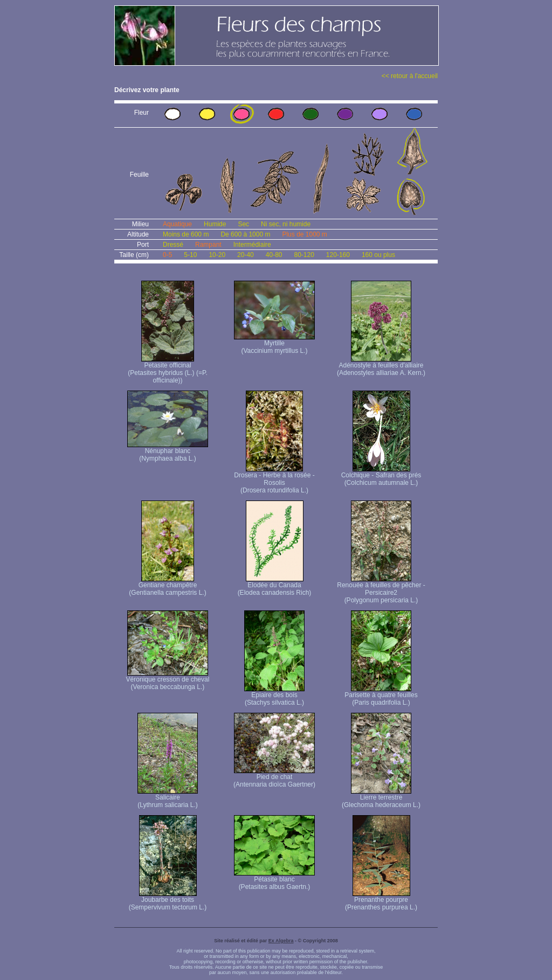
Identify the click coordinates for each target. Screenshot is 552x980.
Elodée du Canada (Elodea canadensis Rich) (275, 586)
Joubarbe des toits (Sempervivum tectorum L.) (168, 901)
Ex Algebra (281, 941)
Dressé (173, 245)
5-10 (190, 255)
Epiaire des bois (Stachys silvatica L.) (274, 696)
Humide (215, 224)
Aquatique (177, 224)
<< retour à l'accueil (410, 76)
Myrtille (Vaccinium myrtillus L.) (274, 344)
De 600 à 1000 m (245, 234)
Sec (243, 224)
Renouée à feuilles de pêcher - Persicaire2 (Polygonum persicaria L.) (381, 590)
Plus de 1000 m (304, 234)
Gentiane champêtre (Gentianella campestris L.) (167, 586)
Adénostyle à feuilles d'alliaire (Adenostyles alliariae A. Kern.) (381, 366)
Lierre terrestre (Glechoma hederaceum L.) (381, 798)
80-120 (304, 255)
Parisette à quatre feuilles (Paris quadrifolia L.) (381, 696)
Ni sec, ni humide (286, 224)
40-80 (274, 255)
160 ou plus (378, 255)
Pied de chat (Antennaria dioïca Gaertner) (274, 778)
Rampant (208, 245)
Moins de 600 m (186, 234)
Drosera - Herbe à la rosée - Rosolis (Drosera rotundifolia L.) (274, 480)
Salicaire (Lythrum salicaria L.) (168, 798)
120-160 (338, 255)
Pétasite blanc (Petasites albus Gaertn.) (274, 880)
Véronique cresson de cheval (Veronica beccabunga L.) (168, 680)
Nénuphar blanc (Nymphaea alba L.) (168, 452)
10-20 (217, 255)
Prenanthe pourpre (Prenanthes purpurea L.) (381, 901)
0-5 (167, 255)
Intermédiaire (252, 245)
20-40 (246, 255)
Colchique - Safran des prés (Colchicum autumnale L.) (381, 476)
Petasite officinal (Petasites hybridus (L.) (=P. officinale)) (168, 370)
